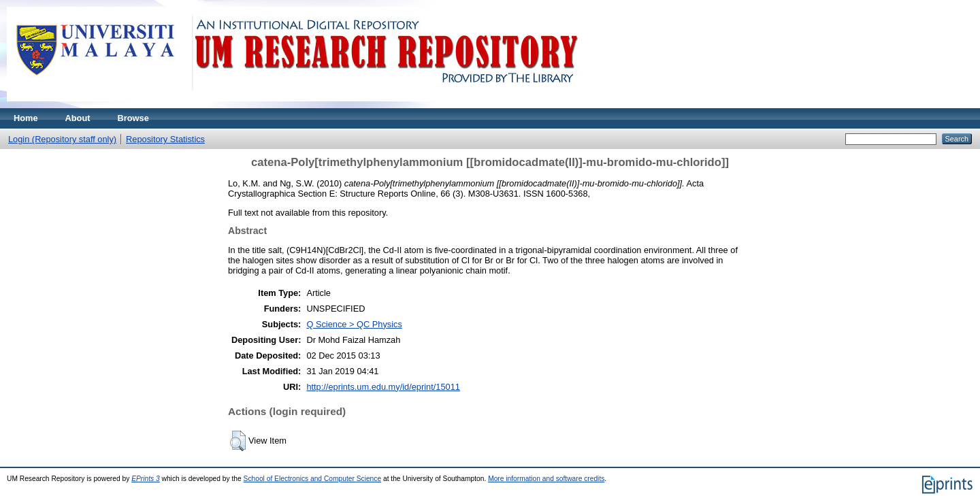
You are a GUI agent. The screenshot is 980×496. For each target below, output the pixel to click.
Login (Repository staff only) (62, 139)
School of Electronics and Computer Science (313, 479)
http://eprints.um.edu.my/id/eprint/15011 (383, 387)
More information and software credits (546, 479)
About (78, 118)
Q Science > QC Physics (354, 324)
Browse (133, 118)
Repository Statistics (165, 139)
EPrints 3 (146, 479)
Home (26, 118)
